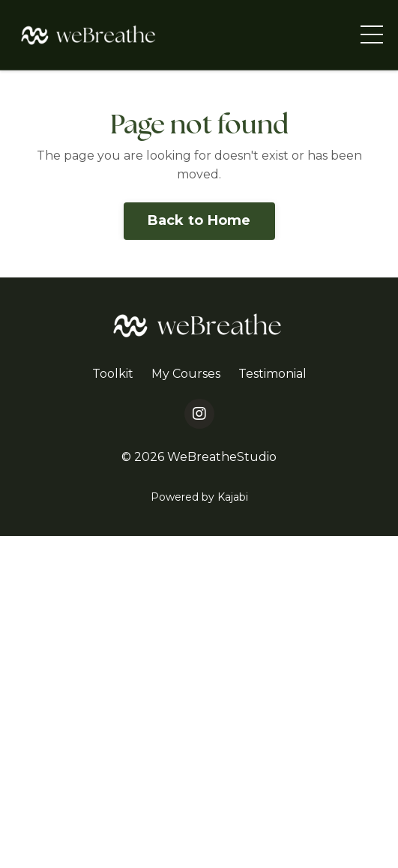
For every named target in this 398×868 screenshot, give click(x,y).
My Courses (186, 374)
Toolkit (113, 374)
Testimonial (272, 374)
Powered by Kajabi (199, 497)
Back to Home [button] (199, 220)
